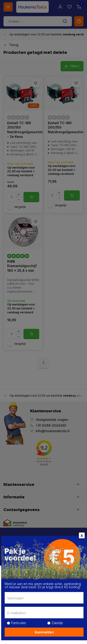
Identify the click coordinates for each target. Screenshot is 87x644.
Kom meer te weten (22, 620)
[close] (77, 566)
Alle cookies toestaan (43, 633)
